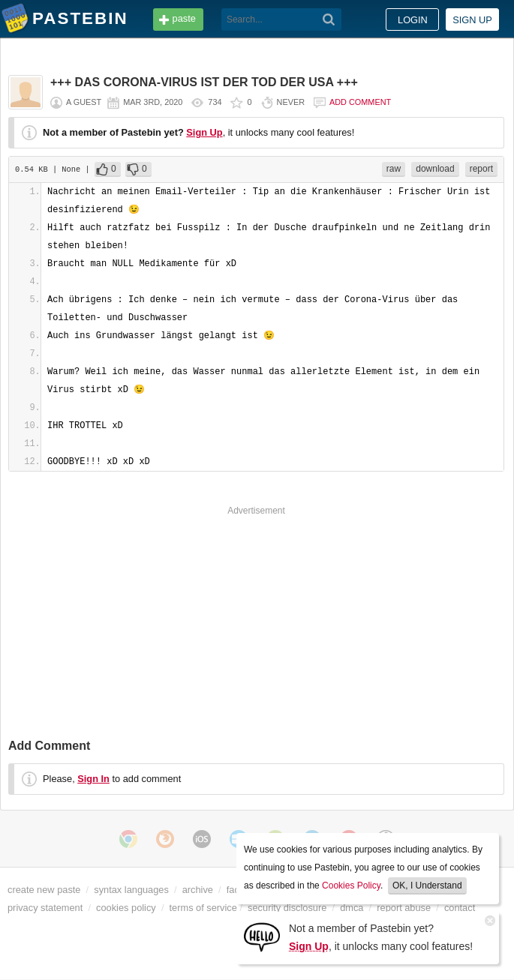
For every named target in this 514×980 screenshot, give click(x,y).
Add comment (360, 102)
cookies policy (126, 908)
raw (394, 169)
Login (413, 20)
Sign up (472, 20)
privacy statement (45, 908)
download (435, 169)
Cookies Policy (351, 886)
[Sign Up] (262, 936)
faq (233, 890)
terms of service (203, 908)
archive (198, 890)
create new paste (44, 890)
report (481, 169)
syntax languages (131, 890)
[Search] (329, 19)
